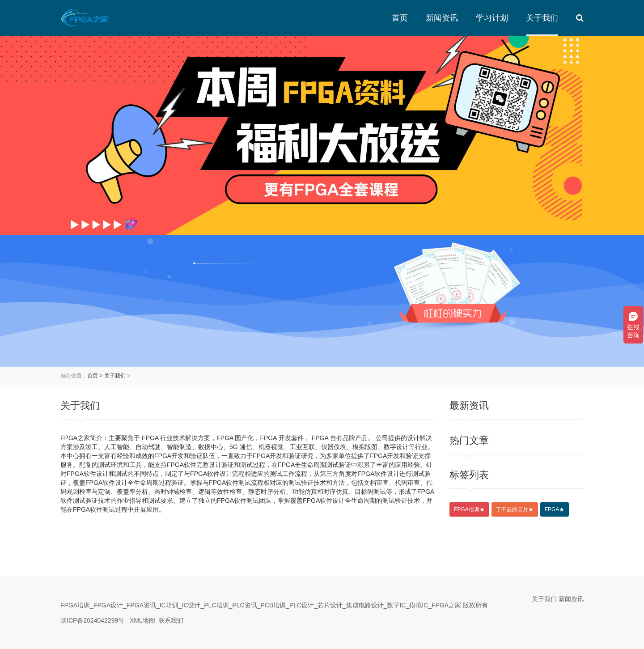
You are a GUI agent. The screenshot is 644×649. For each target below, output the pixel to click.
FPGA (555, 509)
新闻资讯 (442, 18)
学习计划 (492, 18)
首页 (400, 18)
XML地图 (142, 620)
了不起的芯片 (515, 509)
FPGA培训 (469, 509)
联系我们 (171, 620)
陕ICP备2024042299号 (92, 620)
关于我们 (542, 18)
